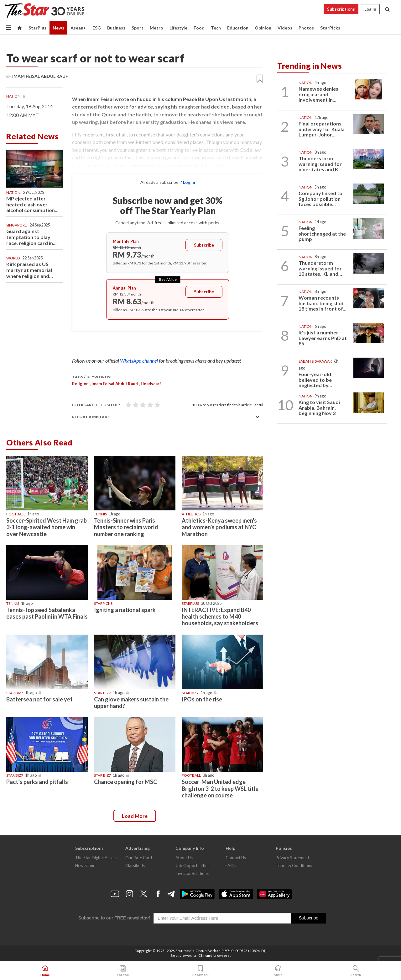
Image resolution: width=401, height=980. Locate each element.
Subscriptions (341, 9)
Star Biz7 (15, 693)
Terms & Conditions (294, 865)
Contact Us (236, 858)
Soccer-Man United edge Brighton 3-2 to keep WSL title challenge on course (220, 788)
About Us (184, 858)
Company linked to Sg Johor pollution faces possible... (320, 199)
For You (123, 971)
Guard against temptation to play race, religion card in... (31, 237)
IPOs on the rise (202, 699)
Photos (306, 28)
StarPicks (330, 28)
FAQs (231, 865)
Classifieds (135, 865)
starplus (190, 603)
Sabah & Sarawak (315, 361)
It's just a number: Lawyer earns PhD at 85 (323, 338)
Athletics (191, 514)
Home (45, 971)
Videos (285, 28)
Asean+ (78, 28)
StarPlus (37, 28)
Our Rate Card (139, 858)
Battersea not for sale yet (39, 699)
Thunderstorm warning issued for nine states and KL (320, 164)
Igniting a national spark (125, 610)
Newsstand (85, 865)
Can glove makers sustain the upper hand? (131, 703)
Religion (80, 384)
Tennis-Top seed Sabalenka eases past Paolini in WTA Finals (47, 613)
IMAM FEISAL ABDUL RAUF (40, 76)
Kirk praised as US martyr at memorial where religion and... (30, 270)
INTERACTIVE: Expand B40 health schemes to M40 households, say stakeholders (220, 616)
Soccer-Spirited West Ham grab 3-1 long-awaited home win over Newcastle (47, 527)
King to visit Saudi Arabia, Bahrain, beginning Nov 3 (319, 407)
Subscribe (204, 245)
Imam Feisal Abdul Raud (115, 384)
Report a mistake (91, 417)
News (58, 28)
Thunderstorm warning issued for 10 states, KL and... (320, 268)
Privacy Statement (292, 858)
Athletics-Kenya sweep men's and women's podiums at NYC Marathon (219, 527)
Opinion (263, 28)
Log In (370, 9)
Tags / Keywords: (92, 377)
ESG (97, 28)
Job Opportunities (192, 865)
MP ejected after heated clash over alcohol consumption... (32, 204)
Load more (135, 816)
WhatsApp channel (139, 361)
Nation (14, 96)
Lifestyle (178, 28)
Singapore (17, 225)
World (13, 258)
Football (16, 514)
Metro (156, 28)
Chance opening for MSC (125, 782)
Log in (189, 182)
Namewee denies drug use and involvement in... (318, 94)
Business (116, 28)
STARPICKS (103, 603)
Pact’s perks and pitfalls (37, 782)
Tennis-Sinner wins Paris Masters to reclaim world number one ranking (126, 527)
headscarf (151, 384)
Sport (138, 28)
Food (199, 28)
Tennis (100, 514)
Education (238, 28)
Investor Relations (192, 873)
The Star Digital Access (96, 858)
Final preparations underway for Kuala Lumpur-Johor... (322, 129)
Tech (216, 28)
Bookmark (200, 971)
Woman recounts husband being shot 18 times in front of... (323, 303)
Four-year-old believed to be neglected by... (315, 380)
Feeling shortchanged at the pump (322, 233)
